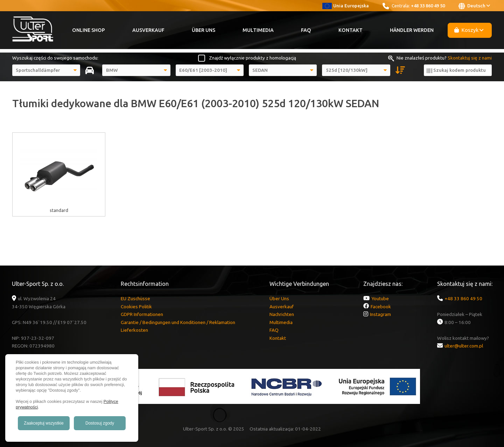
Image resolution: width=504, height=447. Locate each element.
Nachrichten (282, 314)
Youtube (380, 298)
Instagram (380, 314)
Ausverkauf (148, 30)
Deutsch (474, 6)
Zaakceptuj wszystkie (44, 423)
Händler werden (412, 30)
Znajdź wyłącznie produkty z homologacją (253, 58)
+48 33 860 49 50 (428, 6)
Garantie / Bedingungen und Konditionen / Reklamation (178, 322)
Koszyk (469, 30)
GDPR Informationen (142, 314)
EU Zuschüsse (135, 298)
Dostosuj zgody (100, 423)
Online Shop (89, 30)
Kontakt (351, 30)
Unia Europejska (346, 6)
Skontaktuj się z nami (470, 58)
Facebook (381, 307)
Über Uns (204, 30)
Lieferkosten (134, 330)
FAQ (306, 30)
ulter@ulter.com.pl (464, 346)
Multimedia (258, 30)
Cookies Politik (136, 307)
